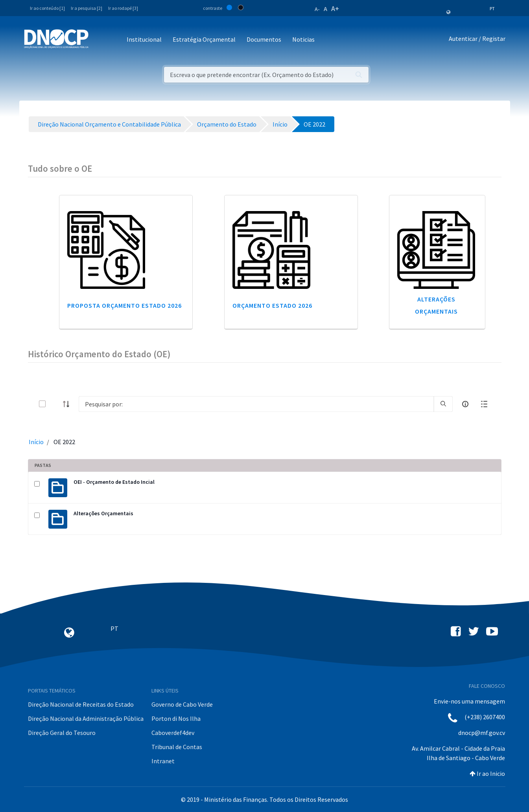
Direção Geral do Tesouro (62, 733)
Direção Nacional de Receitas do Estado (81, 704)
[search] (443, 404)
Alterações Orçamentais (103, 513)
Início (36, 442)
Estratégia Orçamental (204, 39)
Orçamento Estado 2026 (272, 305)
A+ (335, 8)
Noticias (303, 39)
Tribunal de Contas (177, 747)
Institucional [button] (144, 39)
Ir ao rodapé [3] (123, 8)
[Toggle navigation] (99, 40)
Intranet (163, 761)
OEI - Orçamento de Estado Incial (114, 482)
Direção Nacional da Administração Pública (86, 718)
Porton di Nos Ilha (176, 718)
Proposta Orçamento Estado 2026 (124, 305)
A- (317, 9)
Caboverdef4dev (173, 733)
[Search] (256, 404)
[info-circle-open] (465, 404)
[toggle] (55, 404)
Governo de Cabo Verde (182, 704)
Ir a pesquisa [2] (87, 8)
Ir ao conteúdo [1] (47, 8)
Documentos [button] (264, 39)
